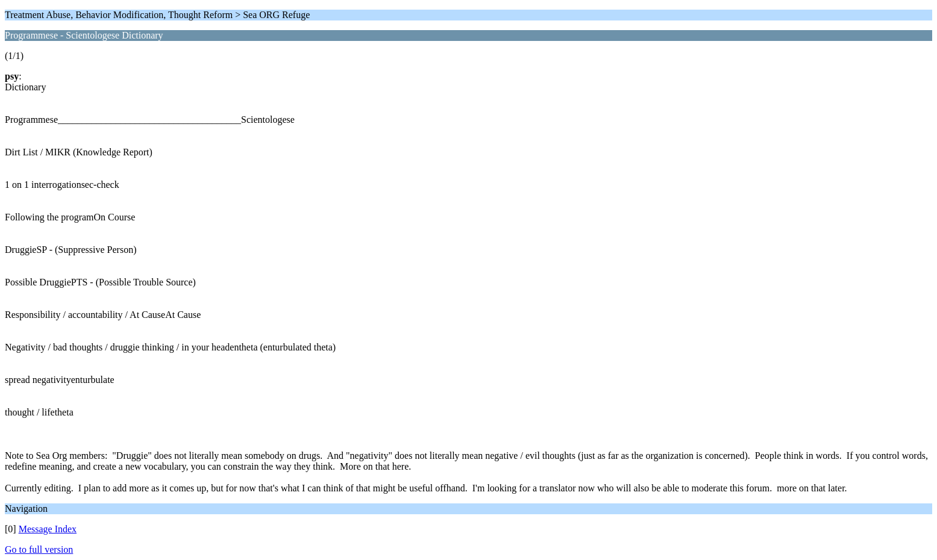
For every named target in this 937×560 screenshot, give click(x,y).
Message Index (48, 529)
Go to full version (39, 549)
